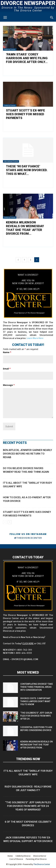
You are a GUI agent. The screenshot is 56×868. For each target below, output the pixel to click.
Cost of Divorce (16, 859)
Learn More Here (35, 338)
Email (7, 369)
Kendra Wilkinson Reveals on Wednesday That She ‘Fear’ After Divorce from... (25, 228)
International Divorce (11, 161)
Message (9, 385)
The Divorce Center (42, 864)
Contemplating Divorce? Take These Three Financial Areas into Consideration (37, 687)
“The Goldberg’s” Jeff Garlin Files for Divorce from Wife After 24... (36, 716)
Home (10, 856)
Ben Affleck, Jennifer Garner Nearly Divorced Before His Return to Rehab (27, 454)
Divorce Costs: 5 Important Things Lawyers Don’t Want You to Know (35, 701)
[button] (52, 18)
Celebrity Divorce (10, 49)
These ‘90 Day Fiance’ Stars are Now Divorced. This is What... (27, 170)
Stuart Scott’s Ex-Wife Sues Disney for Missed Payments (25, 114)
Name (7, 352)
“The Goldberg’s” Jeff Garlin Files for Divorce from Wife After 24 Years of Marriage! (28, 806)
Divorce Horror (40, 856)
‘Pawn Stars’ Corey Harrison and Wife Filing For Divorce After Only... (27, 58)
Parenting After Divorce (36, 859)
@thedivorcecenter (28, 538)
